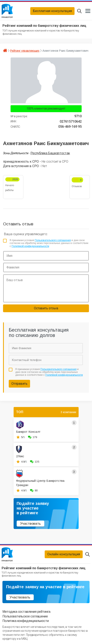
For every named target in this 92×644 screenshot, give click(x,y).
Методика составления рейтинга (26, 612)
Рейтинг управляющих (25, 51)
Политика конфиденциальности (26, 621)
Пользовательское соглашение (25, 616)
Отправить (19, 384)
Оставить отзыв (46, 308)
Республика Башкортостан (50, 153)
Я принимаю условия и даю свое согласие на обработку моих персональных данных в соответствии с (49, 243)
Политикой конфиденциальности (30, 246)
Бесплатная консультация (52, 11)
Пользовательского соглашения (53, 240)
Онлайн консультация (64, 554)
